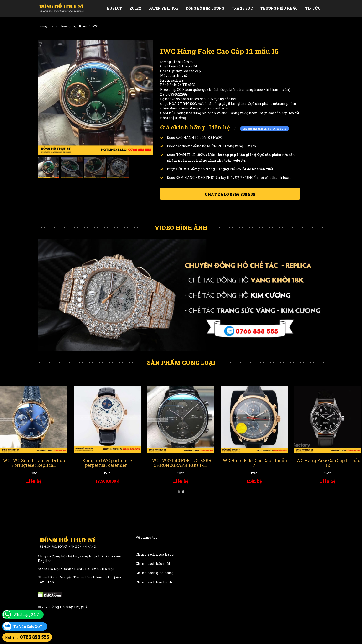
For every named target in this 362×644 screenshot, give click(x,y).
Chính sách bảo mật (153, 564)
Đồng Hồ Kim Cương (205, 8)
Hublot (114, 8)
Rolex (135, 8)
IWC (95, 26)
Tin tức (313, 8)
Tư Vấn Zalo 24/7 (28, 626)
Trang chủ (46, 26)
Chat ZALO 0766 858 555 (230, 194)
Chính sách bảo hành (154, 582)
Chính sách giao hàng (155, 573)
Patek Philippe (164, 8)
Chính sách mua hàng (155, 554)
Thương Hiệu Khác (279, 8)
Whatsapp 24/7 (26, 615)
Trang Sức (242, 8)
